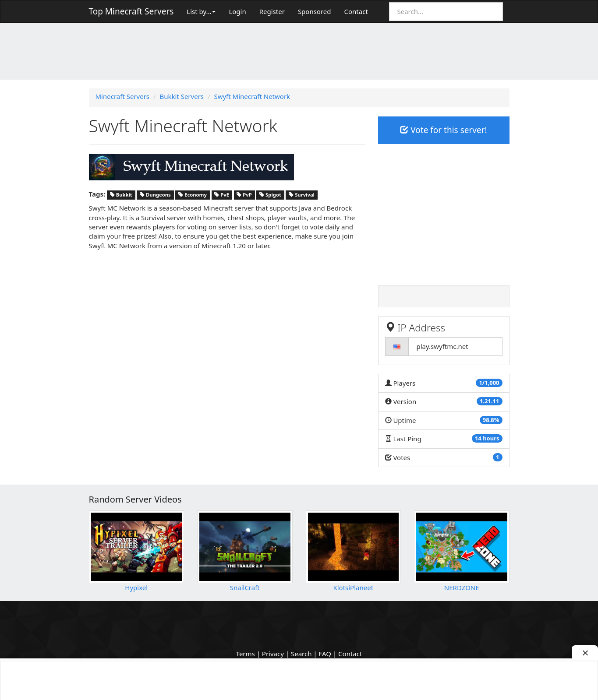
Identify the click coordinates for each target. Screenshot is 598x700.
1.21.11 (490, 401)
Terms (246, 654)
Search (301, 654)
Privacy (273, 654)
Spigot (270, 195)
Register (272, 11)
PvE (222, 195)
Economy (193, 195)
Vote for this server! (443, 130)
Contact (356, 11)
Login (237, 11)
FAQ (325, 654)
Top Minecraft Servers (131, 11)
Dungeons (155, 195)
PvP (244, 195)
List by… (201, 11)
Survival (302, 195)
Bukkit (121, 195)
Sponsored (315, 11)
